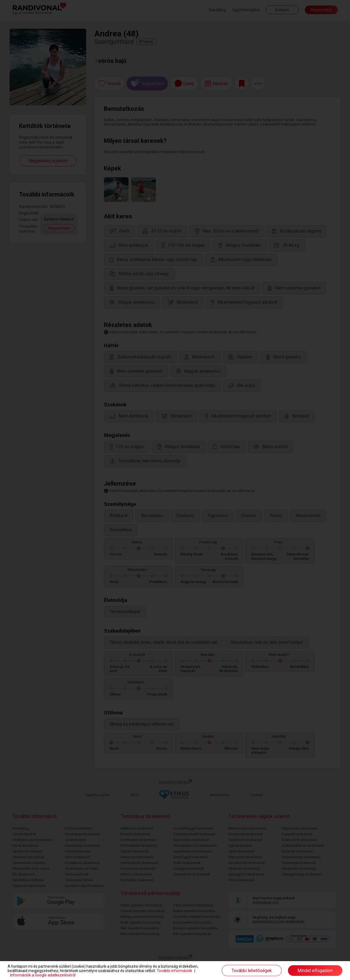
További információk (174, 971)
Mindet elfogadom (315, 971)
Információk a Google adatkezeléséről (43, 975)
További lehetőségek (252, 971)
